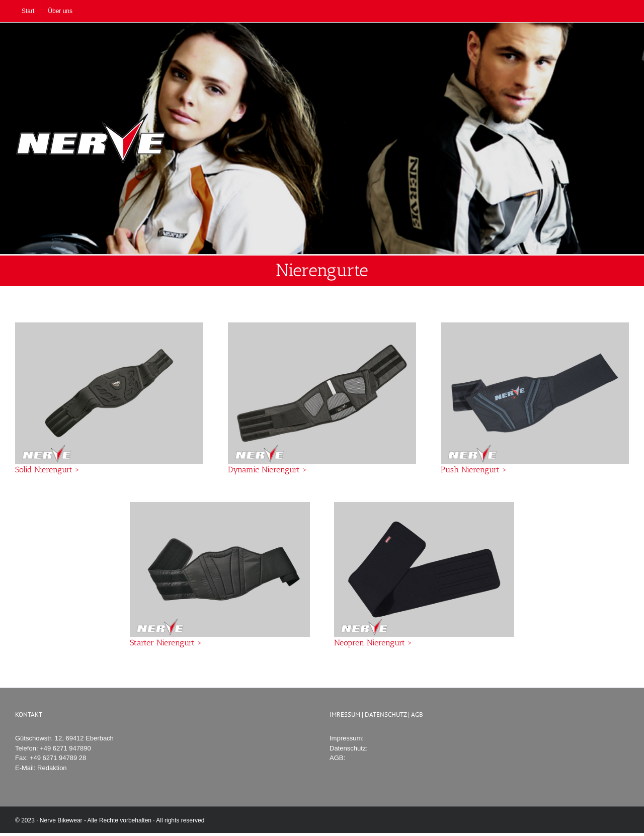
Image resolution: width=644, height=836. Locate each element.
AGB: (337, 758)
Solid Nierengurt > (47, 470)
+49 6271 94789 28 (58, 758)
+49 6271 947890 (65, 748)
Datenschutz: (349, 748)
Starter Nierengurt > (166, 643)
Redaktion (52, 768)
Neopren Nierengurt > (373, 643)
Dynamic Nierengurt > (267, 470)
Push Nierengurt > (474, 470)
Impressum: (347, 738)
